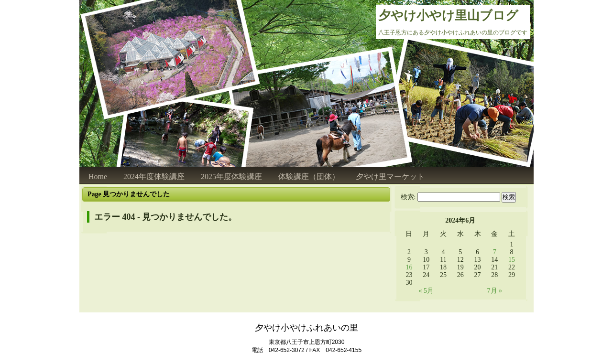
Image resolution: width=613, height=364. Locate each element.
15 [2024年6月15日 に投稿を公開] (512, 260)
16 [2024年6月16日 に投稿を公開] (409, 267)
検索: (408, 197)
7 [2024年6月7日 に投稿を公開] (495, 252)
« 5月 (426, 291)
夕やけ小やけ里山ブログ (448, 16)
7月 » (495, 291)
